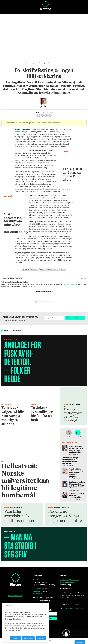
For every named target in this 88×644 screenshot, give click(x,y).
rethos (63, 269)
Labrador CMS (70, 608)
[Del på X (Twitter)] (42, 115)
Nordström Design (72, 604)
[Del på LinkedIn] (46, 115)
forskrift (35, 269)
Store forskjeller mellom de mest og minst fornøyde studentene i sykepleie (76, 473)
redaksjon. (37, 591)
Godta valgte (28, 638)
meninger (26, 269)
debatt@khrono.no (67, 582)
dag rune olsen (53, 269)
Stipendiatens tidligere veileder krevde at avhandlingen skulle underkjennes (70, 460)
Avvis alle (41, 638)
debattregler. (38, 594)
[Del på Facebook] (38, 115)
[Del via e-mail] (50, 115)
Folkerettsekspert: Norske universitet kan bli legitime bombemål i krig (76, 449)
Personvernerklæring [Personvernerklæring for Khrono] (16, 596)
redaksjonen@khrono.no (69, 580)
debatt (43, 269)
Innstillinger (80, 642)
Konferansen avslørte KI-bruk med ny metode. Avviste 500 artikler (77, 485)
